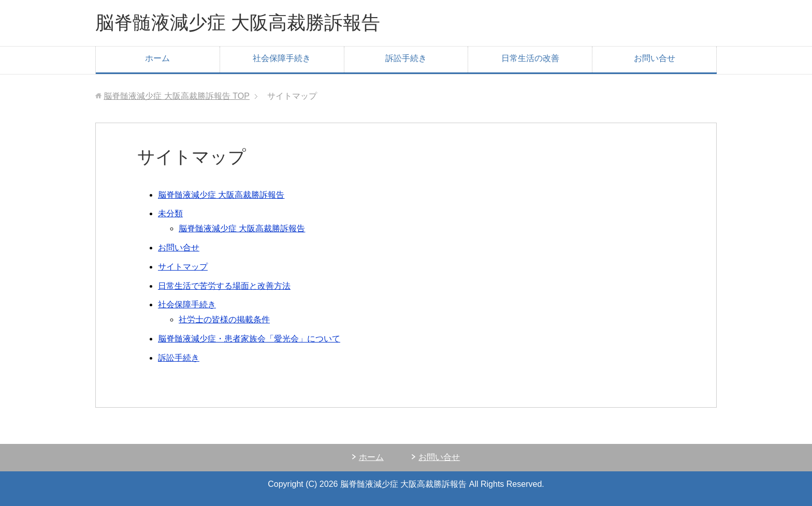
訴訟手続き (406, 58)
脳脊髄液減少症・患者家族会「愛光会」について (249, 339)
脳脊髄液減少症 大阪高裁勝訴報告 (238, 23)
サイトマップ (183, 267)
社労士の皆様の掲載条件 (224, 319)
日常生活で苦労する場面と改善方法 (224, 286)
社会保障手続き (282, 58)
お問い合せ (655, 58)
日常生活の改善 (530, 58)
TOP (177, 96)
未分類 (170, 213)
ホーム (157, 58)
